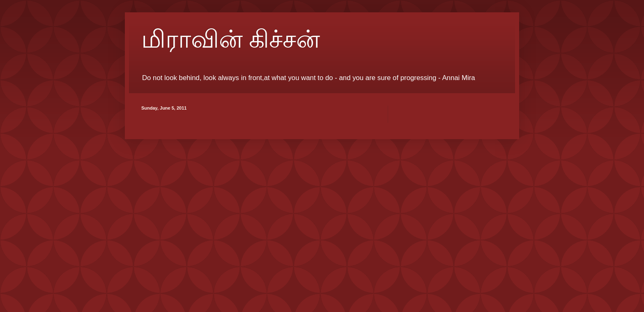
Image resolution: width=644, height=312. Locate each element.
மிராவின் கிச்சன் (231, 39)
